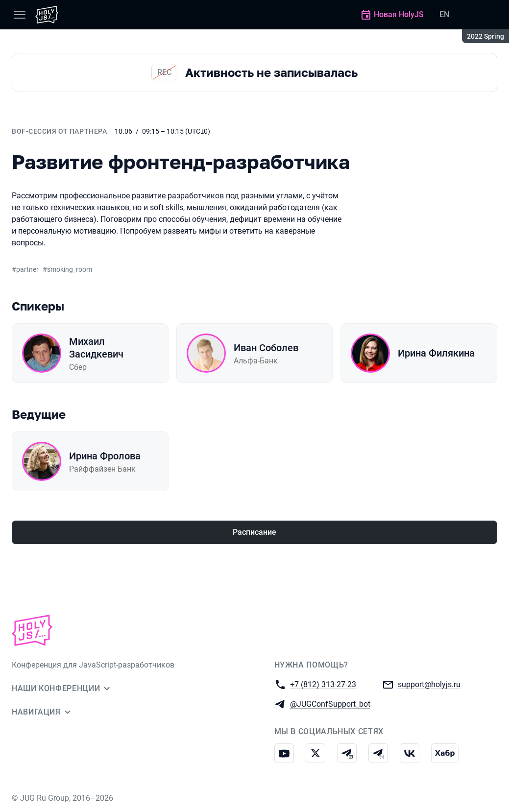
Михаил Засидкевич (96, 348)
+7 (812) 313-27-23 (323, 684)
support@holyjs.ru (429, 684)
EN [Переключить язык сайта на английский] (444, 14)
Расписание (254, 532)
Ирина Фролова (105, 456)
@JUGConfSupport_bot (330, 704)
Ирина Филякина (436, 353)
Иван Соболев (266, 348)
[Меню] (20, 15)
